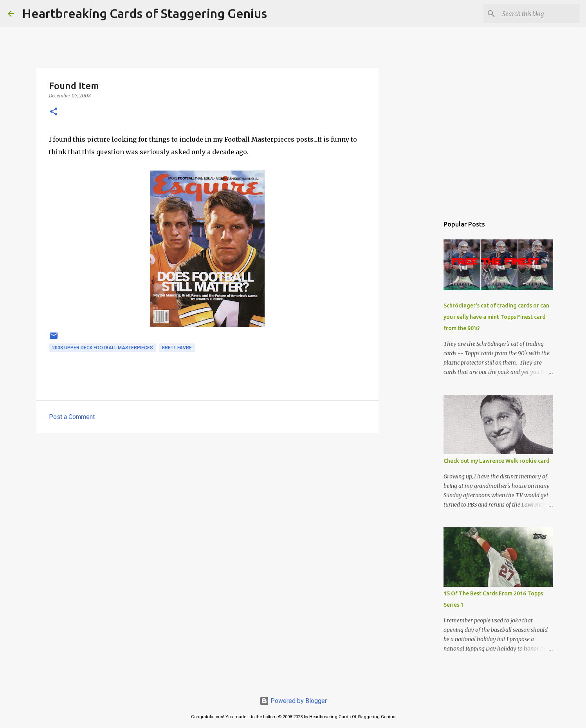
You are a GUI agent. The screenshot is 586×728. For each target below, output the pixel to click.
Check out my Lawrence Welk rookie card (497, 461)
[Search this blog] (539, 14)
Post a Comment (72, 417)
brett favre (177, 348)
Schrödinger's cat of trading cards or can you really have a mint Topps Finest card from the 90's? (496, 317)
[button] (54, 112)
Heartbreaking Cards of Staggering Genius (144, 13)
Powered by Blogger (293, 701)
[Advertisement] (207, 500)
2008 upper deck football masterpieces (103, 348)
